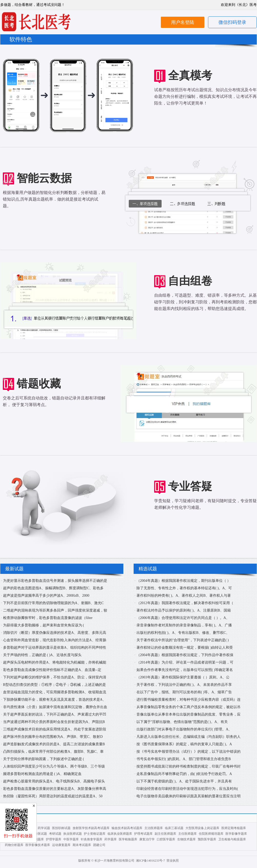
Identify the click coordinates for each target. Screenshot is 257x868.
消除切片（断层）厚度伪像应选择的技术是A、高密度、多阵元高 (55, 633)
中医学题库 (71, 839)
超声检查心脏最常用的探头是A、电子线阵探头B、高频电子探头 (54, 781)
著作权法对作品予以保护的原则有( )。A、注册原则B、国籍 (184, 610)
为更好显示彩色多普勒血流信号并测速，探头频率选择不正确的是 (55, 581)
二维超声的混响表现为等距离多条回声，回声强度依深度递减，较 (55, 610)
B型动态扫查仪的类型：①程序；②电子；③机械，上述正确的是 (55, 685)
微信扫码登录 (232, 22)
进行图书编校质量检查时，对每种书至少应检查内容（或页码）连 (189, 700)
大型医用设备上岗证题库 (202, 828)
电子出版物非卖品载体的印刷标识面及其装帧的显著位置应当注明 (189, 796)
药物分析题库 (14, 845)
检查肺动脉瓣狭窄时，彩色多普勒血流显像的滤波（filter (48, 618)
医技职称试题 (61, 828)
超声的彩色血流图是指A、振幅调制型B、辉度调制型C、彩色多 (53, 588)
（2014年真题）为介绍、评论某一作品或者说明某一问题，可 (185, 662)
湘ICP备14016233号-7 (150, 861)
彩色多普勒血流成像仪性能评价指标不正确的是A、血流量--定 (52, 670)
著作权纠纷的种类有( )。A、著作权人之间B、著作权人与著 (184, 596)
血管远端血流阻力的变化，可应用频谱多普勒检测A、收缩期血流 (55, 692)
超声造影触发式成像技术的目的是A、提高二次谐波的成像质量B (54, 744)
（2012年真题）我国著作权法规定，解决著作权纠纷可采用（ (185, 603)
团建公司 (99, 845)
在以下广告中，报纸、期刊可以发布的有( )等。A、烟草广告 (184, 692)
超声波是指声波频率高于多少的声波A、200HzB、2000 (46, 596)
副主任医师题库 (165, 834)
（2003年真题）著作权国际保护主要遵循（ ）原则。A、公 (183, 677)
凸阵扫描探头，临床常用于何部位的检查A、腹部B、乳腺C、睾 (53, 752)
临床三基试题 (174, 828)
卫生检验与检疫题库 (232, 839)
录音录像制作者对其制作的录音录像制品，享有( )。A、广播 (184, 625)
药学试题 (44, 828)
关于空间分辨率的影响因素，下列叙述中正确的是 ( (44, 759)
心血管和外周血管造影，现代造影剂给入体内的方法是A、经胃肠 (55, 640)
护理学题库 (54, 839)
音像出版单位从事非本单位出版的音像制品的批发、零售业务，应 (189, 714)
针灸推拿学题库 (92, 839)
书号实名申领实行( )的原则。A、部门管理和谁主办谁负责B (184, 759)
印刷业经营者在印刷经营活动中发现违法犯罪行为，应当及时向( (187, 789)
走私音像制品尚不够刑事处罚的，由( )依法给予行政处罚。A (184, 774)
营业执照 (173, 861)
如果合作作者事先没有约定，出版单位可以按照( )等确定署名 (185, 670)
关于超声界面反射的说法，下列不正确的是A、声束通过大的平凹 (55, 714)
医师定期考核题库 (234, 828)
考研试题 (55, 834)
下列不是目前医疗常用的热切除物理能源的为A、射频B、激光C (53, 603)
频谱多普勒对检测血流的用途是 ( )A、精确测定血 (42, 774)
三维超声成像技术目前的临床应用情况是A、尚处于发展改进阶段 (55, 729)
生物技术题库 (186, 839)
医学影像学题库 (236, 834)
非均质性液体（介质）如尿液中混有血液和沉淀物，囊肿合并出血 (55, 707)
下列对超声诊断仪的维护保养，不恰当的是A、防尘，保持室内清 (55, 677)
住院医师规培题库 (211, 834)
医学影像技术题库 (38, 845)
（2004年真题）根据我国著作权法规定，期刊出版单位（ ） (184, 581)
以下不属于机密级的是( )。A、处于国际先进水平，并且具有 (184, 781)
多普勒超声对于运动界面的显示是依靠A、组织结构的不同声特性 (55, 648)
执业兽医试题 (38, 834)
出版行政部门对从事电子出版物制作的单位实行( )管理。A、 (184, 729)
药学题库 (111, 839)
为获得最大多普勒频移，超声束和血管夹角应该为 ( (44, 625)
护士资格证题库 (95, 834)
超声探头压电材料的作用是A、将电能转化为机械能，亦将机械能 (55, 662)
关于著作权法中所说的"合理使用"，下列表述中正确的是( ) (183, 640)
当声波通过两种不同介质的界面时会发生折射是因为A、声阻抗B (54, 722)
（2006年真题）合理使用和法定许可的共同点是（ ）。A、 (183, 618)
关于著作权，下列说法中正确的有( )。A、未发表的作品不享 (184, 685)
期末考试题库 (82, 845)
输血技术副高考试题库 (127, 828)
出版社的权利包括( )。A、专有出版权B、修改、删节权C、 (183, 633)
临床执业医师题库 (120, 834)
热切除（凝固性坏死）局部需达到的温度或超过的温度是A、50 (53, 796)
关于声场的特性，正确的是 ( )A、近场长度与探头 (42, 655)
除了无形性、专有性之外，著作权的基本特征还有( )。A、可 (184, 588)
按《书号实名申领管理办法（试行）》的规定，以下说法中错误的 (189, 752)
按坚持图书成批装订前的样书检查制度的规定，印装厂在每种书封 (189, 766)
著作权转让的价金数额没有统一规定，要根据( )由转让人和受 (185, 648)
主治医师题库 (154, 828)
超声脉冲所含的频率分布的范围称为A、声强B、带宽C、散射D (53, 737)
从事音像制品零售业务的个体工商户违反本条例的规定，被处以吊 (189, 707)
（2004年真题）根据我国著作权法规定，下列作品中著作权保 (185, 655)
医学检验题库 (128, 839)
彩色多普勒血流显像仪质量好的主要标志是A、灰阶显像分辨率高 (55, 789)
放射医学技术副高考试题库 (91, 828)
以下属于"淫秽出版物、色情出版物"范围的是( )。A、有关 (182, 722)
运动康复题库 (61, 845)
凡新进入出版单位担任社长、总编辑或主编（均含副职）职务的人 (189, 737)
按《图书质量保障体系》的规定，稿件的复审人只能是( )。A (184, 744)
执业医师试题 (73, 834)
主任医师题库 (187, 834)
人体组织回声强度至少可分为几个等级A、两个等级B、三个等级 (54, 766)
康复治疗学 (147, 839)
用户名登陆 (183, 22)
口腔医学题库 (166, 839)
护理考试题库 (143, 834)
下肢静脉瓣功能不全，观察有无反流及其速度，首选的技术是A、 (55, 700)
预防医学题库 (207, 839)
